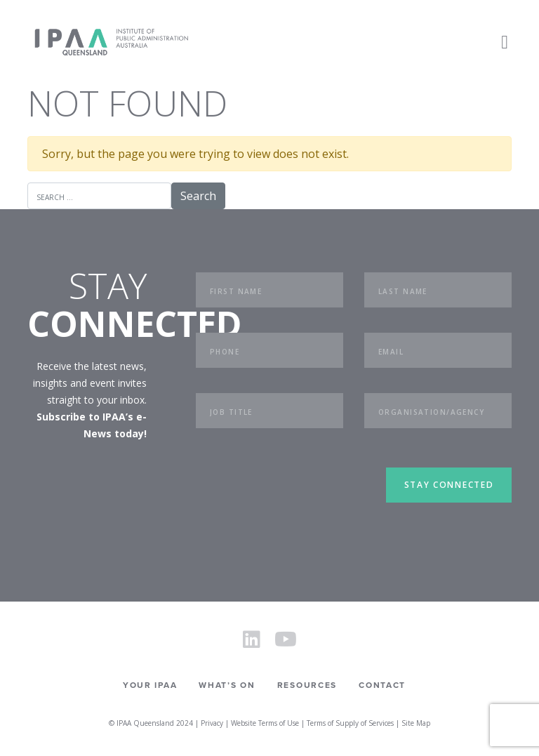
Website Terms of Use (265, 723)
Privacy (212, 723)
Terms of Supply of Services (350, 723)
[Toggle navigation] (505, 42)
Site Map (416, 723)
